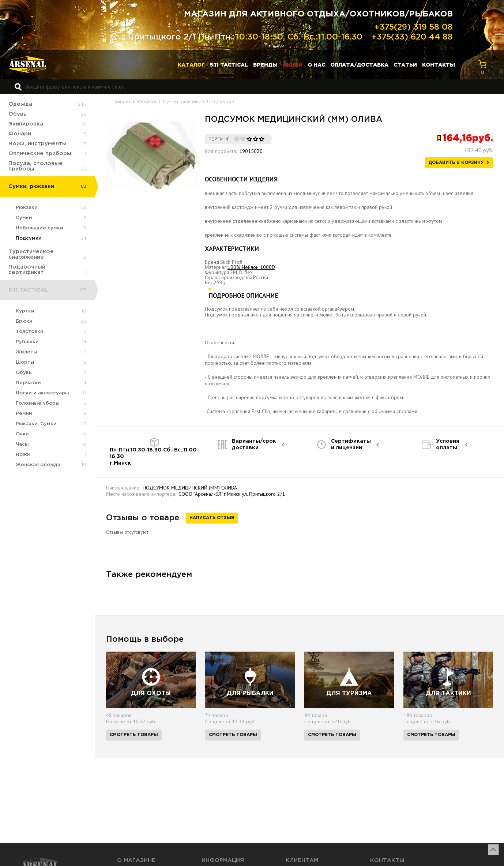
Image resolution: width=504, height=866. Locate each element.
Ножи (23, 455)
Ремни (24, 414)
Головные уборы (38, 403)
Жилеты (27, 352)
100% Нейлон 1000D (251, 267)
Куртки (25, 311)
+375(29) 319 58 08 (413, 27)
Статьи (405, 65)
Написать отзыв (212, 518)
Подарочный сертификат (27, 270)
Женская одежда (38, 465)
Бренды (265, 65)
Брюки (24, 321)
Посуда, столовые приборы (35, 166)
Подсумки (29, 238)
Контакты (439, 65)
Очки (22, 434)
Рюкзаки (27, 208)
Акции (293, 65)
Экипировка (26, 124)
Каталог (191, 65)
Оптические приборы (40, 153)
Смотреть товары (134, 735)
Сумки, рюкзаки (31, 186)
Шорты (25, 362)
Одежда (20, 104)
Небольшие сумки (40, 228)
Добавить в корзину (456, 163)
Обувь (17, 114)
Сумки (24, 218)
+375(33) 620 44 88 (412, 37)
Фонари (20, 134)
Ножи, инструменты (37, 144)
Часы (22, 444)
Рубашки (27, 342)
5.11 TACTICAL (229, 65)
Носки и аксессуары (42, 393)
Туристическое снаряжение (31, 254)
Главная (122, 102)
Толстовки (30, 332)
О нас (316, 65)
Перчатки (28, 383)
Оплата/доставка (359, 65)
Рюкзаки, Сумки (36, 424)
